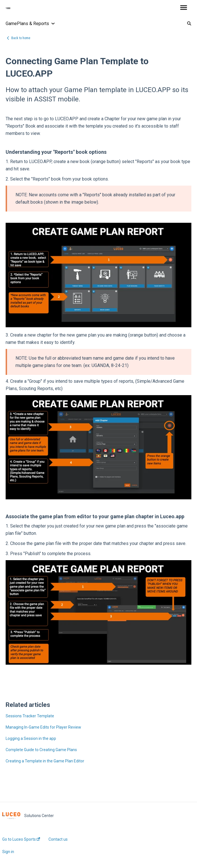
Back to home (21, 38)
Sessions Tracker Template (30, 716)
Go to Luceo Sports (21, 839)
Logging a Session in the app (31, 738)
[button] (184, 8)
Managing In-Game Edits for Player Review (43, 727)
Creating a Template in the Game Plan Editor (45, 761)
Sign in (8, 852)
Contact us (58, 839)
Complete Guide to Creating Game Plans (41, 750)
